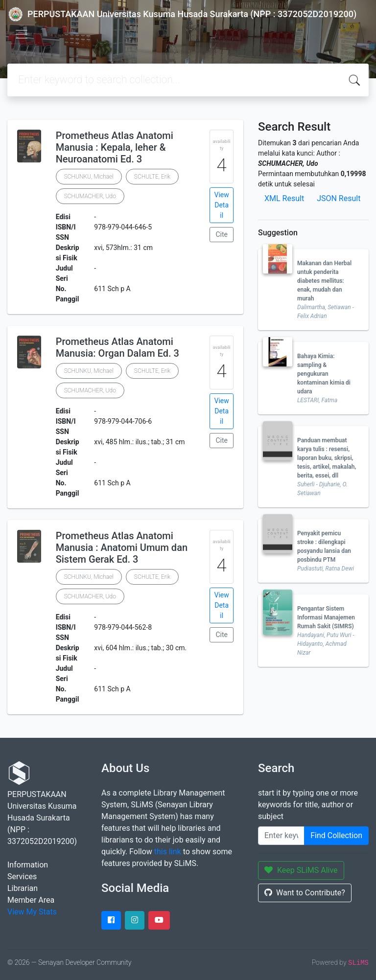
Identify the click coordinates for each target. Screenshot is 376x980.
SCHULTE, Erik (152, 177)
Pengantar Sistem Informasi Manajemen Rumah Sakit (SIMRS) (326, 617)
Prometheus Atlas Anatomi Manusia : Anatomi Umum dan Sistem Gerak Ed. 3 (122, 547)
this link (168, 852)
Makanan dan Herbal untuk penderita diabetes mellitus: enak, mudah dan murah (324, 281)
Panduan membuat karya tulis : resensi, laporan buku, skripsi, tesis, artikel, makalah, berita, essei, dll (327, 458)
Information (28, 865)
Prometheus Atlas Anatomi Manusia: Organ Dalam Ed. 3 (117, 347)
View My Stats (32, 912)
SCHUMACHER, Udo (90, 196)
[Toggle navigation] (22, 34)
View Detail (222, 205)
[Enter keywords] (281, 836)
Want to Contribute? (305, 893)
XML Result (284, 198)
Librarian (23, 888)
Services (22, 877)
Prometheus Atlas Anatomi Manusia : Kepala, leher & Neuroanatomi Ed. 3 (115, 147)
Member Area (31, 900)
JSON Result (339, 198)
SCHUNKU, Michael (89, 177)
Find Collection (336, 835)
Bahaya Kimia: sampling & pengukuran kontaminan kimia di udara (324, 374)
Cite (222, 234)
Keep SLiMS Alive (301, 870)
